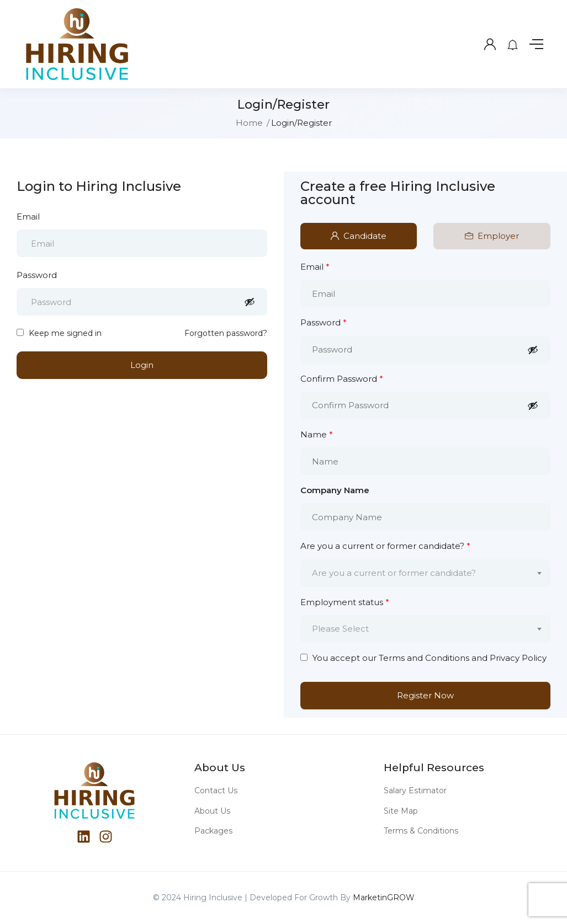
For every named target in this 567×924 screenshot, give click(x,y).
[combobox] (426, 573)
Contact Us (216, 791)
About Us (212, 811)
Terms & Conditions (421, 831)
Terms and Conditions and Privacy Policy (463, 658)
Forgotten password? (226, 333)
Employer (492, 236)
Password (37, 275)
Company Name (335, 490)
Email (28, 217)
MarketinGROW (384, 898)
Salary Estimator (415, 791)
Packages (213, 831)
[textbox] (419, 573)
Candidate (359, 236)
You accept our (423, 658)
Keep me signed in (59, 333)
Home (249, 123)
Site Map (401, 811)
